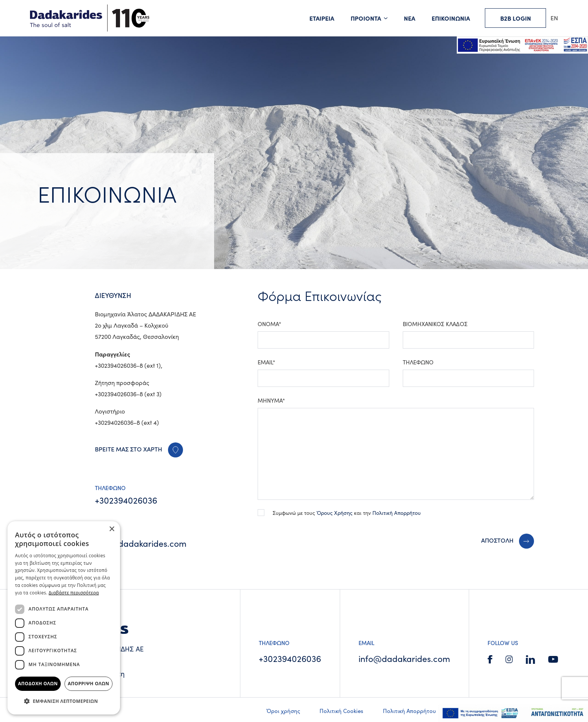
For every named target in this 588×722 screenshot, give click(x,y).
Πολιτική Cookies (341, 711)
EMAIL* (266, 362)
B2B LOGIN (516, 18)
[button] (64, 701)
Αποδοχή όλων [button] (38, 684)
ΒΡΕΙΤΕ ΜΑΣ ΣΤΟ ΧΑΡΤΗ (139, 449)
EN (554, 18)
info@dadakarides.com (141, 543)
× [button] (112, 529)
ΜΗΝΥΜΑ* (271, 400)
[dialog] (64, 618)
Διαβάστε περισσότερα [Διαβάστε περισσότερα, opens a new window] (74, 593)
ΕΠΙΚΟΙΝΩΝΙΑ (451, 18)
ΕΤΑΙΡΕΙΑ (322, 18)
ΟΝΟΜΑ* (269, 324)
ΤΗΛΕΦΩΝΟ (418, 362)
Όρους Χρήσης (334, 513)
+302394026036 (126, 500)
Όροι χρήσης (283, 711)
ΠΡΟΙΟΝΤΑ (366, 18)
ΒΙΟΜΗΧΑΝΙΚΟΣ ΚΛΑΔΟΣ (435, 324)
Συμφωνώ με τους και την (347, 513)
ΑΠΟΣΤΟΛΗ (497, 540)
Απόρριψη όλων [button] (88, 684)
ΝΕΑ (409, 18)
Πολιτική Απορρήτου (397, 513)
